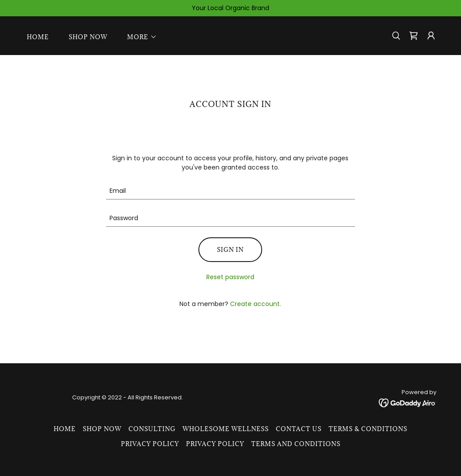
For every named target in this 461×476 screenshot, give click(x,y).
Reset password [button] (230, 277)
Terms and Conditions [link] (296, 444)
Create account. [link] (256, 304)
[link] (413, 36)
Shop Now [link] (88, 37)
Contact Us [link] (299, 429)
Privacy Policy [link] (150, 444)
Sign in (230, 250)
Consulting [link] (152, 429)
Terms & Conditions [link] (368, 429)
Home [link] (38, 37)
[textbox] (230, 191)
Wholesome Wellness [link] (226, 429)
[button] (139, 37)
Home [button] (65, 429)
